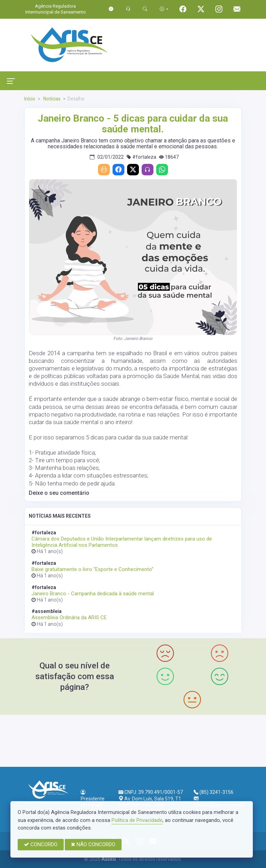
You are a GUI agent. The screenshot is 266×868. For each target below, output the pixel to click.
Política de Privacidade (137, 820)
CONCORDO (41, 844)
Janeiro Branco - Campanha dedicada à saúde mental (93, 594)
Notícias (51, 99)
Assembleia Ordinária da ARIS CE (69, 617)
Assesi (109, 859)
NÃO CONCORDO (93, 844)
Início (30, 99)
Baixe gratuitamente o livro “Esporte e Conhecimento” (92, 569)
